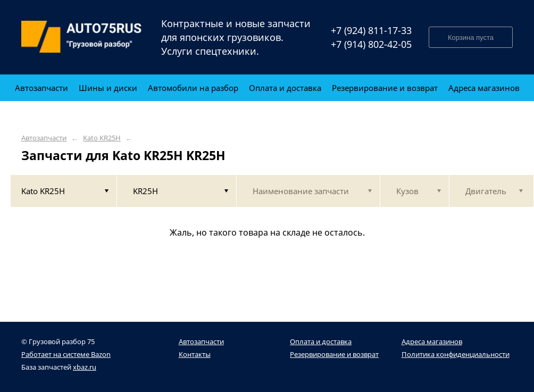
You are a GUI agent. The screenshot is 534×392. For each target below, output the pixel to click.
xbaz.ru (85, 367)
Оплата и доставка (321, 341)
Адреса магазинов (432, 341)
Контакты (195, 354)
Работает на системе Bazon (66, 354)
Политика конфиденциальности (456, 354)
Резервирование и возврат (334, 354)
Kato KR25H (102, 138)
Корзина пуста (471, 37)
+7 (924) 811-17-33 (371, 30)
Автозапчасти (44, 138)
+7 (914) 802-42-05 (371, 44)
